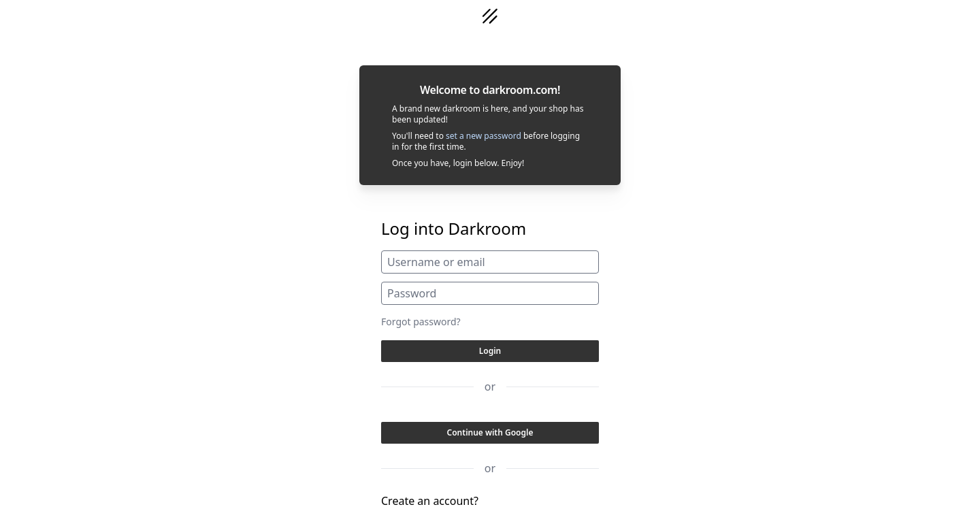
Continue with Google (490, 432)
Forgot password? (421, 322)
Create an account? (430, 501)
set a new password (484, 136)
